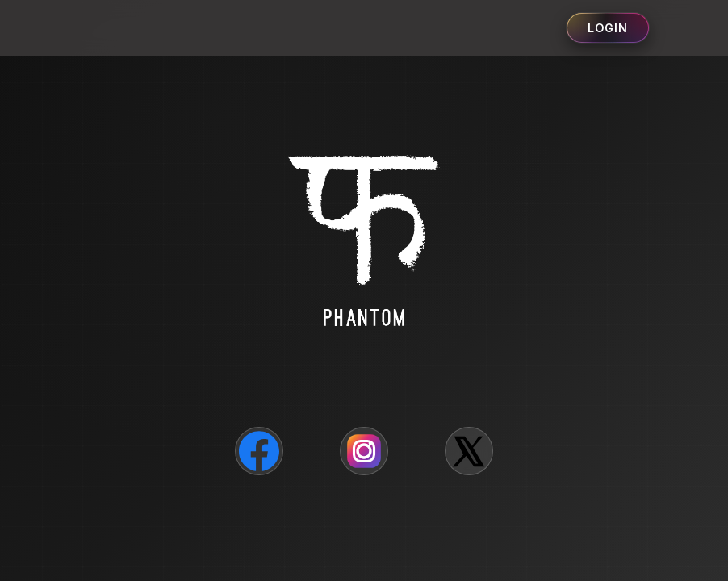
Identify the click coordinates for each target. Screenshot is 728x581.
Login (608, 28)
